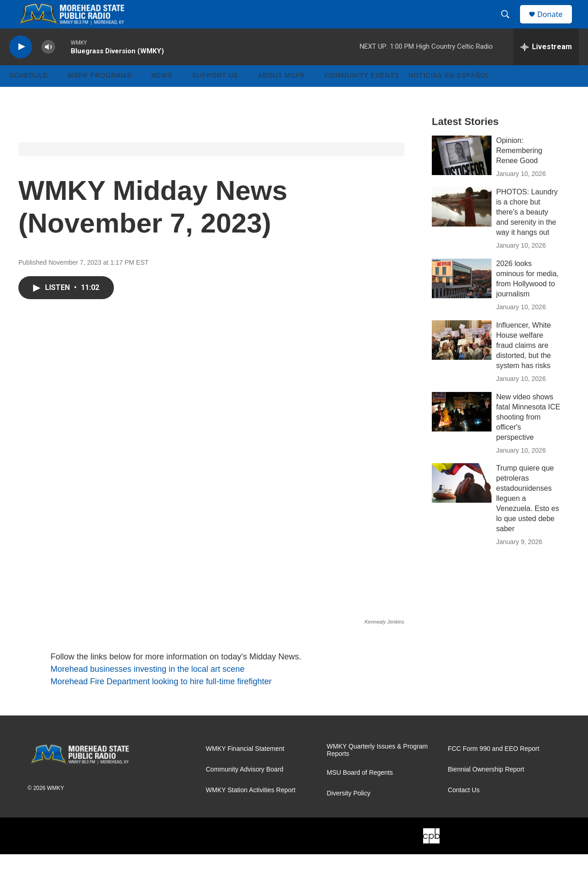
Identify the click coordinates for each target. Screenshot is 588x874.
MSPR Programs (99, 96)
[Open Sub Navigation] (55, 96)
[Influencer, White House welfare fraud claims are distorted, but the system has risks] (462, 360)
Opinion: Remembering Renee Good (519, 170)
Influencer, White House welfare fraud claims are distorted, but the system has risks (523, 365)
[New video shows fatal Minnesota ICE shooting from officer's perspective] (462, 431)
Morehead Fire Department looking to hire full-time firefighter (161, 701)
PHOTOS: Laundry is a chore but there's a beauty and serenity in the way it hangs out (527, 232)
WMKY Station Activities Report (251, 810)
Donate (555, 24)
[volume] (48, 67)
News (162, 96)
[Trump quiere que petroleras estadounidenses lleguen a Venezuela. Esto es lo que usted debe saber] (462, 503)
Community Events (362, 96)
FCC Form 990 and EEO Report (494, 769)
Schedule (28, 96)
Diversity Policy (348, 813)
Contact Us (464, 810)
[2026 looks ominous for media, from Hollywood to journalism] (462, 298)
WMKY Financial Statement (245, 769)
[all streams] (546, 67)
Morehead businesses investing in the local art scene (147, 689)
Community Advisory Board (245, 789)
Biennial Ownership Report (486, 789)
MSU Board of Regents (360, 792)
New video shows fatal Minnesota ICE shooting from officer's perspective (528, 437)
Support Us (215, 96)
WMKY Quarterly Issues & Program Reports (377, 770)
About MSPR (282, 96)
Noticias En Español (449, 96)
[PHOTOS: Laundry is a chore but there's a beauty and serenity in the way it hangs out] (462, 227)
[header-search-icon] (509, 24)
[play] (21, 67)
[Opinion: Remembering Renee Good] (462, 175)
